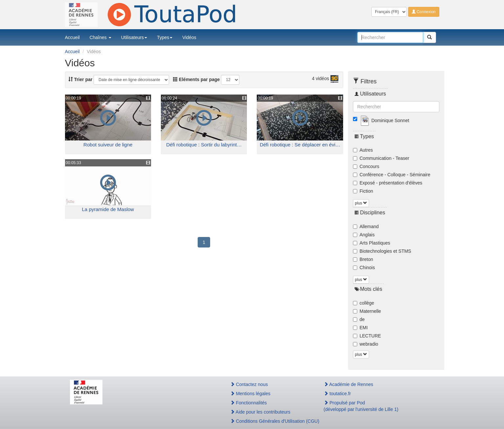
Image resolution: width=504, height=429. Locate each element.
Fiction (363, 191)
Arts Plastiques (372, 243)
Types (165, 37)
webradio (366, 344)
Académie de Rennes (349, 384)
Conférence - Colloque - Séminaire (392, 175)
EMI (360, 328)
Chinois (364, 268)
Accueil (72, 37)
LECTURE (367, 336)
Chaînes (100, 37)
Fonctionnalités (249, 403)
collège (363, 303)
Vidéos (189, 37)
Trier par (80, 79)
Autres (363, 150)
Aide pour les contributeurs (260, 412)
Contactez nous (249, 384)
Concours (366, 166)
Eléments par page (196, 79)
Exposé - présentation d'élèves (388, 183)
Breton (363, 259)
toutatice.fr (337, 394)
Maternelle (367, 311)
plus (361, 203)
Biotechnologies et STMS (382, 251)
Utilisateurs (134, 37)
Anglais (364, 235)
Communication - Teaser (381, 158)
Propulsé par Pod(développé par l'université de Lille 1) (361, 406)
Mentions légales (250, 394)
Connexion (424, 12)
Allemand (366, 226)
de (359, 319)
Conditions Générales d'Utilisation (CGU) (270, 421)
